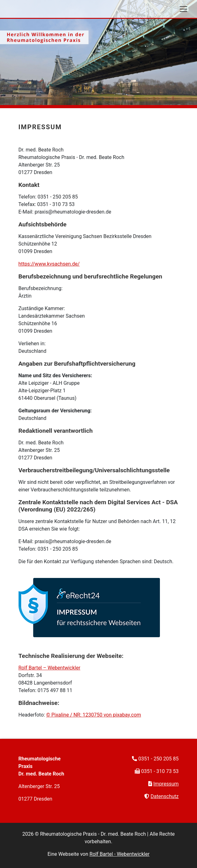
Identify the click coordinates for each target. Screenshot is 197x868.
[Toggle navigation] (183, 9)
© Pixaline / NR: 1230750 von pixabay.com (94, 715)
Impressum (166, 784)
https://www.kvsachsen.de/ (49, 264)
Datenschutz (164, 796)
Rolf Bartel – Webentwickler (49, 668)
